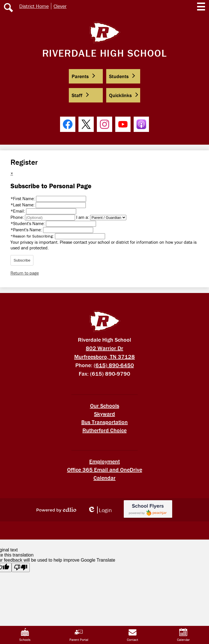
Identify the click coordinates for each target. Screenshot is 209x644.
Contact (133, 635)
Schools (25, 635)
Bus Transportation (104, 422)
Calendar (104, 478)
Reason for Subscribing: (33, 236)
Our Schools (105, 406)
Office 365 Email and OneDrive (105, 469)
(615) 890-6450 (114, 365)
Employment (104, 461)
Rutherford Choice (104, 430)
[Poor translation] (21, 567)
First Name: (23, 198)
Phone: (18, 217)
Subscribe (22, 260)
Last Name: (23, 205)
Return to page (25, 273)
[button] (86, 76)
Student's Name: (28, 223)
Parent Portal (79, 635)
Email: (18, 211)
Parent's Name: (27, 230)
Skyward (104, 414)
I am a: (83, 217)
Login (100, 510)
